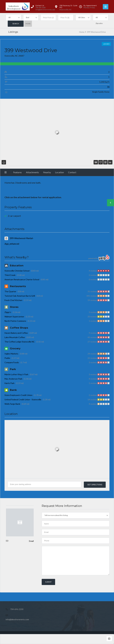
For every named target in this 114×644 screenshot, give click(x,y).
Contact (72, 172)
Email (31, 541)
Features (17, 172)
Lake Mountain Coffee (15, 337)
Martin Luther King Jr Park (16, 374)
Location (59, 172)
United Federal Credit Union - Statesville (23, 399)
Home (82, 32)
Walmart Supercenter (14, 317)
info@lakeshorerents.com (17, 619)
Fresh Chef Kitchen (13, 300)
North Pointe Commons (15, 321)
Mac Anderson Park (13, 379)
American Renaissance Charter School (22, 279)
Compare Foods (12, 362)
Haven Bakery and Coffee (16, 333)
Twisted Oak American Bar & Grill (20, 296)
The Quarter (10, 291)
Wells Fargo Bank (12, 404)
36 (108, 87)
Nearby (47, 172)
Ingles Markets (11, 354)
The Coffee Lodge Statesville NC (20, 342)
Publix (7, 358)
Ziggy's (8, 312)
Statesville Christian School (17, 271)
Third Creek (10, 275)
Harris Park (9, 383)
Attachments (32, 172)
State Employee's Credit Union (18, 395)
